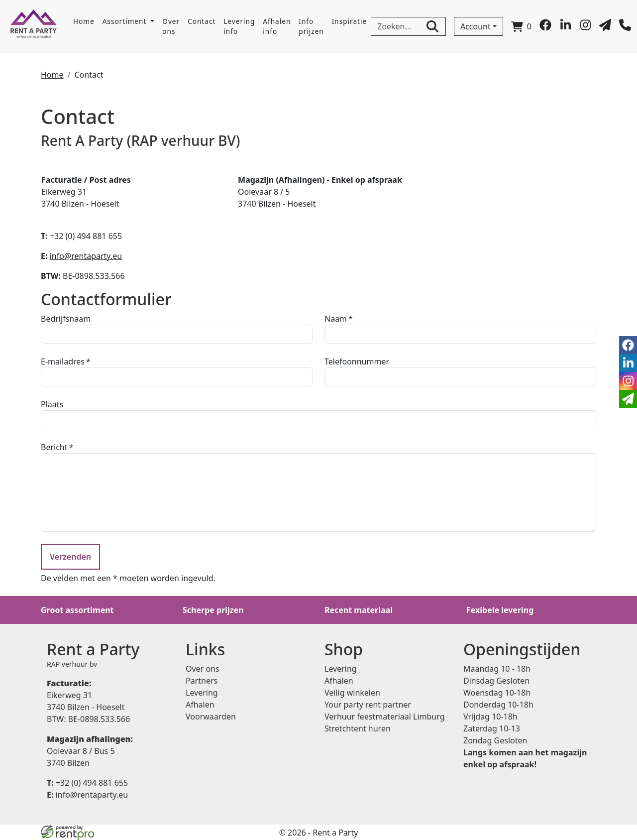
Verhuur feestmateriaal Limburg (385, 717)
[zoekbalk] (408, 26)
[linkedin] (565, 28)
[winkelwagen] (521, 26)
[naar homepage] (34, 26)
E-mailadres (63, 361)
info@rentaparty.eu (86, 256)
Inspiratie (349, 21)
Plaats (52, 404)
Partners (202, 681)
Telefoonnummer (357, 361)
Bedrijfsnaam (66, 319)
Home (84, 21)
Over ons (171, 26)
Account (476, 26)
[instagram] (585, 28)
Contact (202, 21)
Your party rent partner (368, 705)
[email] (628, 399)
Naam (336, 319)
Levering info (239, 26)
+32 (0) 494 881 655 (87, 783)
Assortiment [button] (126, 21)
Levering (202, 693)
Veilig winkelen (352, 693)
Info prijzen (311, 26)
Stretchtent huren (358, 728)
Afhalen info (277, 26)
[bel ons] (625, 28)
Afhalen (200, 705)
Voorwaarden (211, 717)
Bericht (54, 447)
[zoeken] (432, 26)
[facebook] (545, 28)
